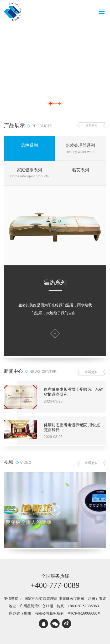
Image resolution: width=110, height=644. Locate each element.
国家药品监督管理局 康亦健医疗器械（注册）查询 (65, 599)
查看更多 (92, 126)
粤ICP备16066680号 (84, 613)
